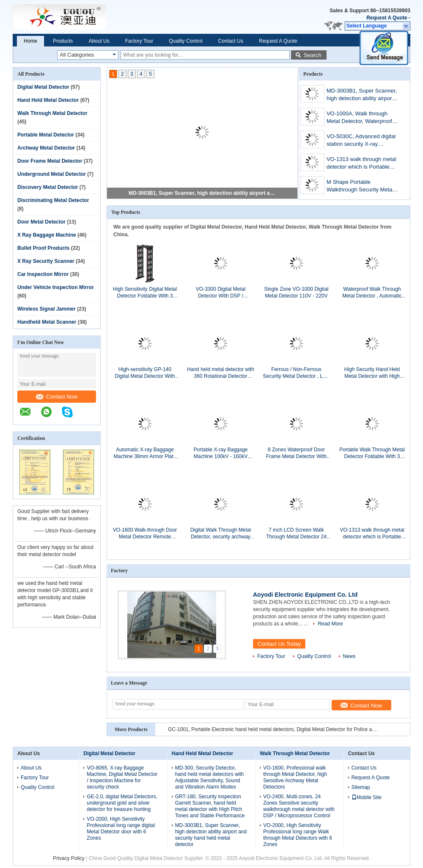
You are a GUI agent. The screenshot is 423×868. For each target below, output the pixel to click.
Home (30, 41)
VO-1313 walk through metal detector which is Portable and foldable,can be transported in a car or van (361, 164)
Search (313, 55)
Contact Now (57, 397)
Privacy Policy (69, 858)
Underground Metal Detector (52, 174)
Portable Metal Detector (46, 135)
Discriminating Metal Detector (53, 200)
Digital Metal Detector (43, 87)
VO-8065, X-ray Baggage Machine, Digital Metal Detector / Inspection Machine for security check (122, 777)
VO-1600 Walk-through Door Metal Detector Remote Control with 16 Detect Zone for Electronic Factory (145, 534)
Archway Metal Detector (46, 148)
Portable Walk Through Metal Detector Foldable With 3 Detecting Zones (372, 453)
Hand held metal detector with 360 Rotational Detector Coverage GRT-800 (221, 373)
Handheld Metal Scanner (47, 322)
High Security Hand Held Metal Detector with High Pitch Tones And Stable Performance (372, 373)
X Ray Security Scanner (46, 261)
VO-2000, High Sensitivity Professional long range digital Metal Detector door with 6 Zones (121, 828)
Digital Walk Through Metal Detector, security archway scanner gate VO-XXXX (221, 534)
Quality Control (185, 41)
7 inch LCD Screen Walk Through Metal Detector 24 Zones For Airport (296, 534)
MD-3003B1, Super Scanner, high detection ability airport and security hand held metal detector (203, 193)
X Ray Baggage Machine (47, 235)
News (349, 656)
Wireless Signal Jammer (47, 309)
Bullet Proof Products (43, 248)
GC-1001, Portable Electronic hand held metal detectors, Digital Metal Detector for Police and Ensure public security (274, 729)
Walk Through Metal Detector (52, 113)
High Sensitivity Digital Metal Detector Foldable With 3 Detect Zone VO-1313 (145, 293)
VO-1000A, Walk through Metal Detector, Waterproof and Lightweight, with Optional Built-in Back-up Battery (359, 118)
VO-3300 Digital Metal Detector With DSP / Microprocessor (221, 293)
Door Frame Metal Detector (50, 161)
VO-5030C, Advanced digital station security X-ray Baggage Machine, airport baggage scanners (361, 141)
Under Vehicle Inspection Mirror (56, 287)
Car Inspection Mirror (43, 274)
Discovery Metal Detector (48, 187)
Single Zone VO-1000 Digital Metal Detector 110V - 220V (296, 292)
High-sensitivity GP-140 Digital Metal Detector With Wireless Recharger (145, 373)
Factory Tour (139, 41)
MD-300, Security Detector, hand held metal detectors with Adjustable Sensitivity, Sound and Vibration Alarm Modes (210, 777)
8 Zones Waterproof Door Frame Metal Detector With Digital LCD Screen (296, 453)
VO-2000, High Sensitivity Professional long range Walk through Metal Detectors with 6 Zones (298, 835)
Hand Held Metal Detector (48, 100)
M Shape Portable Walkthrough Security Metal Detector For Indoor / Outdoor (360, 187)
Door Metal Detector (41, 222)
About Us (99, 41)
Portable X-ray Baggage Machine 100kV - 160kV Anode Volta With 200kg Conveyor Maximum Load (221, 453)
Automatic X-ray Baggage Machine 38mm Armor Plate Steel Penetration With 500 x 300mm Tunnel (145, 453)
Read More (330, 624)
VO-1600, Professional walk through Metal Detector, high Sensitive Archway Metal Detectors (295, 777)
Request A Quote (387, 18)
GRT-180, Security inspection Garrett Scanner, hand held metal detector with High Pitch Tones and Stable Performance (210, 806)
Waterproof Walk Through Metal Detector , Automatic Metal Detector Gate (372, 293)
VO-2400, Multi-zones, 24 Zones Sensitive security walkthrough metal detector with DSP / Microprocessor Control (299, 806)
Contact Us (231, 41)
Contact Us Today (279, 644)
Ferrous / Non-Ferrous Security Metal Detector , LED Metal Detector (296, 373)
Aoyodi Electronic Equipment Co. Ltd (305, 595)
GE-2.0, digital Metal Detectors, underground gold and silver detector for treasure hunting (122, 803)
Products (63, 41)
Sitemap (361, 787)
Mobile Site (367, 797)
